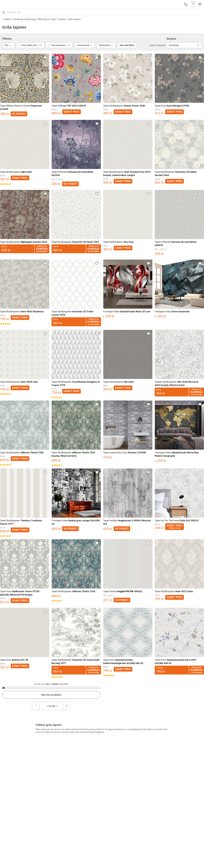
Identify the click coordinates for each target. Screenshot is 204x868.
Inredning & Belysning (25, 27)
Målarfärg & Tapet (47, 27)
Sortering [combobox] (184, 53)
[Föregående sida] (167, 694)
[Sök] (127, 8)
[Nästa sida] (198, 694)
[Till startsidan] (23, 8)
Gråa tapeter (74, 27)
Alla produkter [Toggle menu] (13, 20)
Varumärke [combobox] (106, 53)
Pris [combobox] (8, 53)
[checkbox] (30, 53)
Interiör (8, 27)
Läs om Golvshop (127, 20)
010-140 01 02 (80, 20)
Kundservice (170, 8)
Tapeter (62, 27)
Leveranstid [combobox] (85, 53)
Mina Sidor (180, 8)
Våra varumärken (105, 20)
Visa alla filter (127, 53)
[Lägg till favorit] (46, 66)
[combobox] (182, 694)
